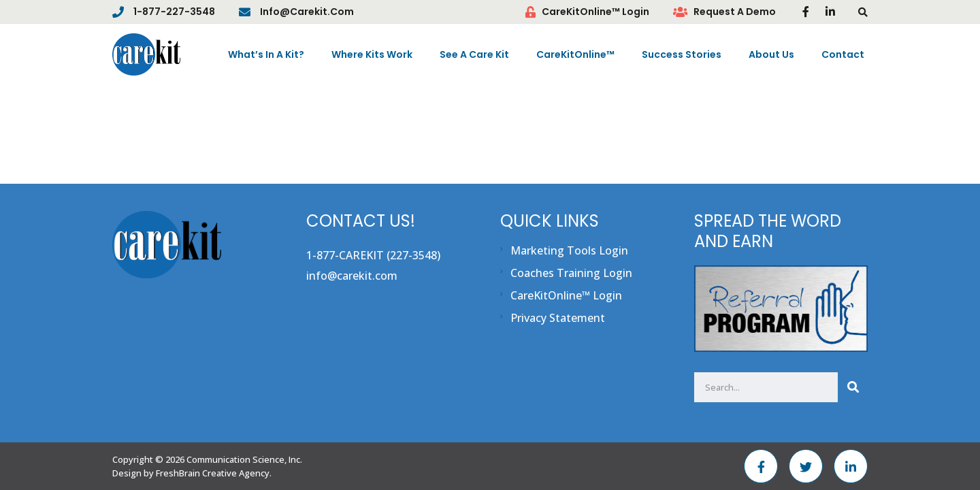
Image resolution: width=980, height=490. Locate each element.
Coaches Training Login (571, 273)
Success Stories (682, 54)
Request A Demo (735, 12)
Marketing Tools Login (569, 250)
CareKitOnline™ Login (595, 12)
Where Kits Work (372, 54)
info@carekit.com (307, 12)
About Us (771, 54)
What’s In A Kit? (266, 54)
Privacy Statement (558, 318)
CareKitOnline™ (575, 54)
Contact (843, 54)
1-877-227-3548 (174, 12)
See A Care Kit (474, 54)
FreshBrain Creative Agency (213, 473)
